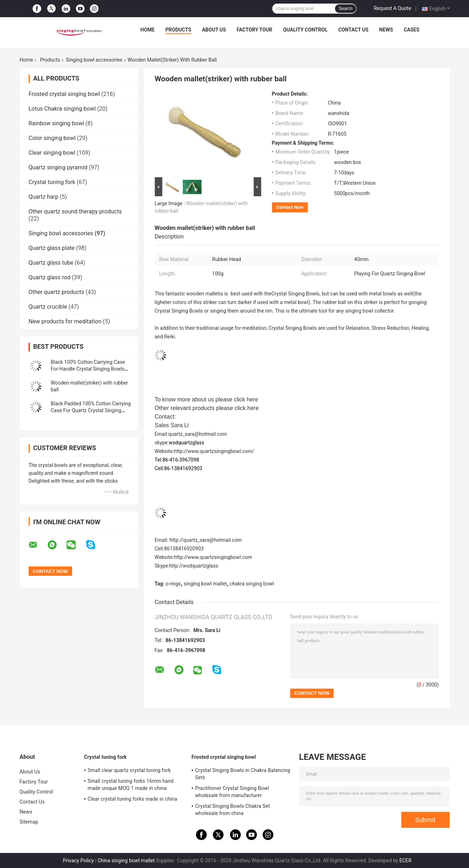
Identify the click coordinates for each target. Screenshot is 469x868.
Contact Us (353, 30)
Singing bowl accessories (94, 60)
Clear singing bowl (52, 153)
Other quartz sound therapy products (75, 211)
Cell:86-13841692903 (179, 468)
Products (178, 30)
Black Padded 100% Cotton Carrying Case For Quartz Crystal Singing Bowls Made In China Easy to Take (91, 410)
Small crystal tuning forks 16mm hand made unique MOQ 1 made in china (131, 785)
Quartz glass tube (51, 263)
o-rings (173, 584)
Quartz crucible (48, 307)
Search (345, 9)
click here (246, 399)
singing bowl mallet (205, 584)
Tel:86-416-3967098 (177, 460)
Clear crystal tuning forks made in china (133, 799)
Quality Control (305, 30)
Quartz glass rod (50, 277)
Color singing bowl (52, 138)
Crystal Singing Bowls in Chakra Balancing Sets (243, 774)
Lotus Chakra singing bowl (62, 109)
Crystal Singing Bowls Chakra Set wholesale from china (233, 810)
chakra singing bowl (252, 584)
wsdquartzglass (186, 443)
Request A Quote (392, 8)
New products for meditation (65, 321)
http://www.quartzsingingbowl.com (213, 557)
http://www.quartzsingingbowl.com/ (214, 451)
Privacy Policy (78, 860)
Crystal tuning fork (52, 182)
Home (148, 30)
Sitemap (29, 822)
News (386, 30)
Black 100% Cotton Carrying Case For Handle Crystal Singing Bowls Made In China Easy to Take (88, 369)
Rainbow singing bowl (56, 123)
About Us (214, 30)
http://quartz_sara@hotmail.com (206, 540)
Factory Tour (255, 30)
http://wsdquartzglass (194, 566)
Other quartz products (57, 292)
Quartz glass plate (52, 248)
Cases (412, 30)
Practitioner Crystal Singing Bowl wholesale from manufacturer (232, 792)
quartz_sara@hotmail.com (198, 434)
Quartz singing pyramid (58, 167)
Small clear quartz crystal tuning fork (129, 770)
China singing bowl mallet (126, 860)
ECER (406, 860)
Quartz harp (44, 197)
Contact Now (290, 207)
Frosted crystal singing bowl (64, 94)
